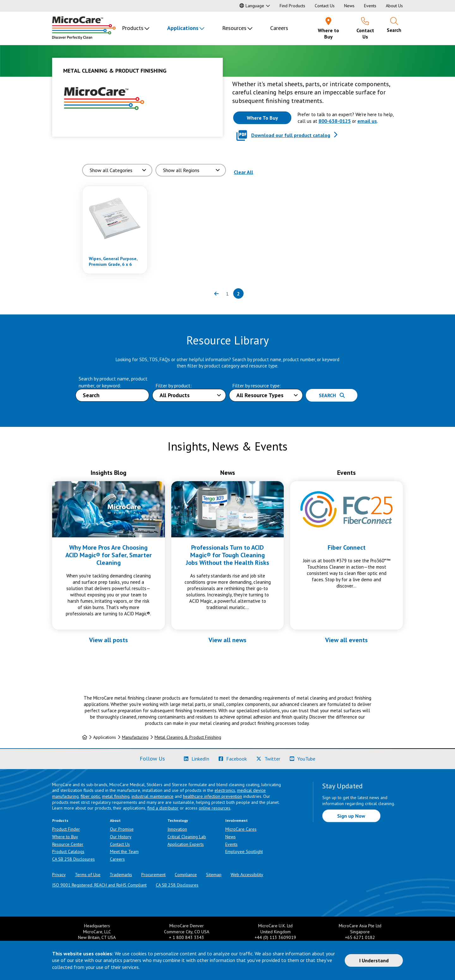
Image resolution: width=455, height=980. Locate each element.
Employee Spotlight (244, 852)
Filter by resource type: (257, 385)
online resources (215, 808)
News (349, 6)
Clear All (243, 172)
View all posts (109, 640)
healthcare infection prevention (212, 796)
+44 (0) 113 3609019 (275, 937)
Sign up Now (351, 816)
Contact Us (325, 6)
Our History (121, 837)
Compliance (186, 875)
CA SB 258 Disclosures (73, 859)
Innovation (177, 829)
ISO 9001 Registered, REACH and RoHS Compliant (99, 885)
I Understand (374, 960)
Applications (183, 28)
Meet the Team (124, 852)
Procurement (153, 875)
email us (367, 121)
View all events (346, 640)
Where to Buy (65, 837)
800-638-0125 (335, 121)
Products (133, 28)
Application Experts (186, 844)
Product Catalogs (68, 852)
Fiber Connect (347, 547)
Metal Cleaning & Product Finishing (188, 737)
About (115, 820)
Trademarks (121, 875)
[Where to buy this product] (262, 118)
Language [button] (252, 6)
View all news (227, 640)
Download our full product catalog (291, 135)
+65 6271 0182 (360, 937)
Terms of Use (88, 875)
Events (370, 6)
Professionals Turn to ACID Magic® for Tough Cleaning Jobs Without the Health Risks (227, 555)
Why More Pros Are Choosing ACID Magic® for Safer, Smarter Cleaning (109, 555)
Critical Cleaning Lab (187, 837)
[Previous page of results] (216, 293)
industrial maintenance (152, 796)
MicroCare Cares (241, 829)
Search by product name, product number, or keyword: (113, 382)
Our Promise (122, 829)
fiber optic (90, 796)
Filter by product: (174, 385)
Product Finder (66, 829)
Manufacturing (135, 737)
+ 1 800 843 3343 (187, 937)
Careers (279, 28)
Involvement (237, 820)
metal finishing (116, 796)
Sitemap (214, 875)
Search (332, 395)
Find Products (292, 6)
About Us (394, 6)
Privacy (59, 875)
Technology (178, 820)
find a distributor (163, 808)
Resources (234, 28)
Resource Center (68, 844)
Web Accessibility (247, 875)
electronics (225, 790)
